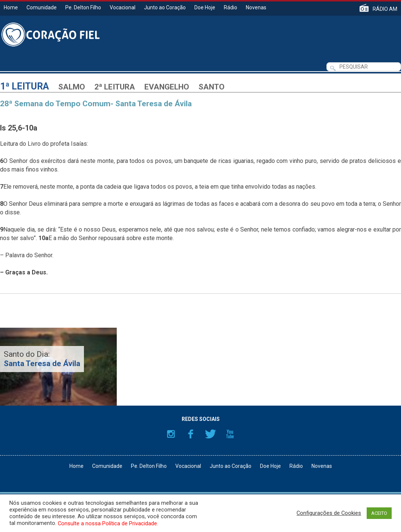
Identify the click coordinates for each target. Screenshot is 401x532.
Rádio (231, 7)
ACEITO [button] (379, 513)
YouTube (230, 434)
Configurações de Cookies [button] (329, 513)
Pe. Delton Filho (83, 7)
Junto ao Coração (165, 7)
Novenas (256, 7)
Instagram (171, 434)
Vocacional (123, 7)
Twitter (210, 434)
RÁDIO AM (385, 9)
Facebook (191, 434)
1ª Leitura (24, 86)
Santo (212, 87)
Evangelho (167, 87)
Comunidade (42, 7)
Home (11, 7)
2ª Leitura (115, 87)
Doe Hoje (205, 7)
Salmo (72, 87)
